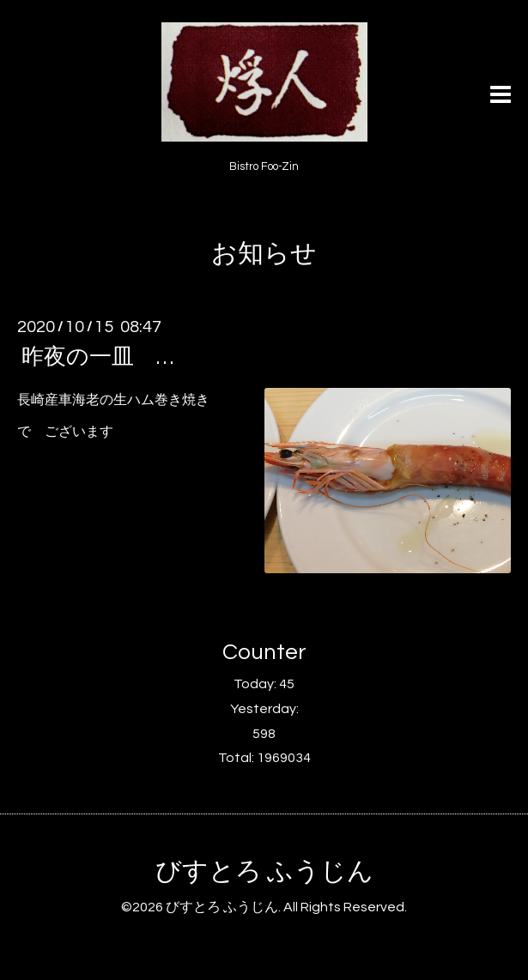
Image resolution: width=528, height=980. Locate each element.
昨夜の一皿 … (97, 357)
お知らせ (264, 254)
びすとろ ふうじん (264, 871)
